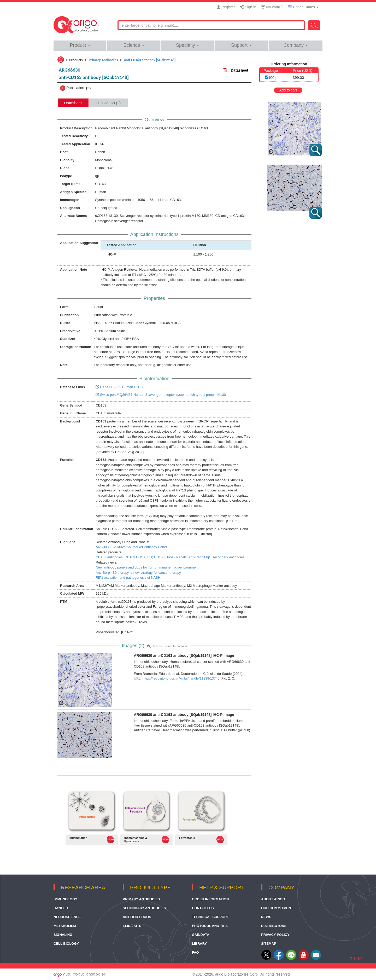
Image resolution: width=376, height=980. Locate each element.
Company (296, 45)
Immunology (65, 899)
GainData (201, 935)
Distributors (274, 926)
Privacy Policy (275, 935)
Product (80, 45)
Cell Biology (66, 944)
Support (241, 45)
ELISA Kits (132, 926)
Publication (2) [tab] (108, 103)
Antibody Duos (137, 917)
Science (134, 45)
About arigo (273, 899)
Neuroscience (67, 917)
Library (199, 944)
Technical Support (210, 917)
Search (314, 25)
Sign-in (248, 7)
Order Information (210, 899)
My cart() (272, 7)
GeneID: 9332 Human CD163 (120, 387)
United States (303, 7)
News (266, 917)
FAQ (195, 952)
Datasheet (240, 70)
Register (226, 7)
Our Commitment (277, 908)
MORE (110, 840)
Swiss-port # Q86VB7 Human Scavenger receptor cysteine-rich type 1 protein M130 (161, 395)
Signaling (63, 935)
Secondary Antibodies (144, 908)
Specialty (187, 45)
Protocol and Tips (210, 926)
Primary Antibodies (141, 899)
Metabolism (65, 926)
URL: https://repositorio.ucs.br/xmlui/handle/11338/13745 (177, 678)
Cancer (61, 908)
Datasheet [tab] (73, 103)
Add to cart (288, 90)
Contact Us (203, 908)
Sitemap (269, 944)
